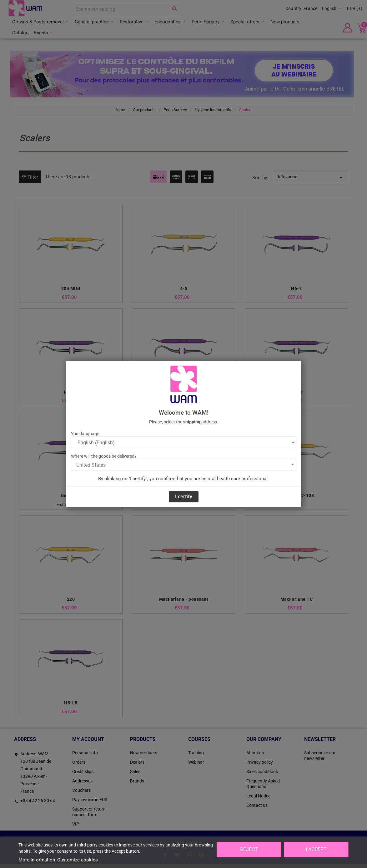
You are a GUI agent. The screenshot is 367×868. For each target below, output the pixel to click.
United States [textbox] (91, 465)
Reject (249, 849)
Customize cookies (78, 860)
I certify (184, 497)
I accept (316, 849)
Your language (85, 434)
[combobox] (183, 465)
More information (37, 860)
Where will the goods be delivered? (104, 456)
